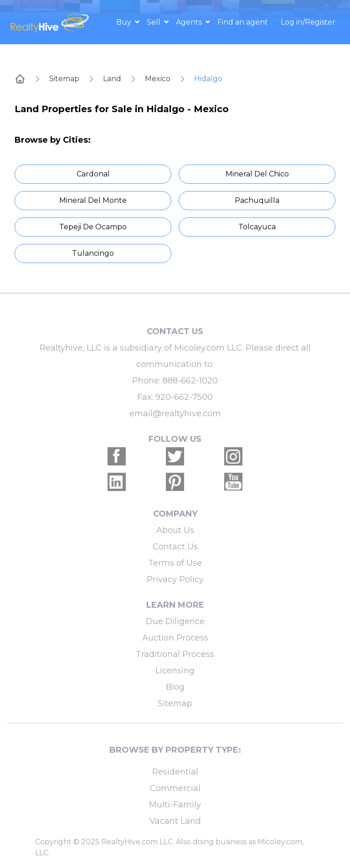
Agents (190, 22)
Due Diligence (175, 621)
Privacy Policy (175, 579)
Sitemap (64, 79)
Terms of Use (175, 563)
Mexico (158, 79)
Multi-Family (175, 805)
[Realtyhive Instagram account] (233, 456)
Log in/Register (308, 22)
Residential (175, 772)
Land (112, 79)
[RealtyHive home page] (51, 22)
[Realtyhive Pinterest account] (175, 482)
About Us (175, 530)
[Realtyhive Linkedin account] (117, 482)
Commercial (175, 788)
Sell (154, 22)
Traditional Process (175, 654)
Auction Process (175, 638)
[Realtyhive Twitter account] (175, 456)
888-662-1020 (190, 381)
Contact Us (175, 547)
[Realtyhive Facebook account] (117, 456)
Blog (175, 687)
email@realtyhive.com (175, 413)
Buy (125, 22)
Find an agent (243, 22)
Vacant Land (175, 821)
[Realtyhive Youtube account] (233, 482)
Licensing (175, 671)
